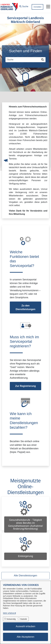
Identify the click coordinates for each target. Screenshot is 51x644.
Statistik (24, 619)
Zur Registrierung (26, 386)
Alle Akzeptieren (26, 637)
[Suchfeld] (23, 60)
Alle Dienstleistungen (26, 576)
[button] (24, 6)
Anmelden (37, 7)
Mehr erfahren (9, 613)
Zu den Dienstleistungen (26, 307)
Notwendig (11, 619)
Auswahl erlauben (26, 626)
